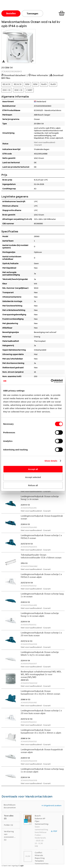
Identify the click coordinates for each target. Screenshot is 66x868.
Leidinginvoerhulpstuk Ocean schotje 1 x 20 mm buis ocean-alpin (41, 712)
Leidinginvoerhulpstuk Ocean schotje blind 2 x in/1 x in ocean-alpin (40, 653)
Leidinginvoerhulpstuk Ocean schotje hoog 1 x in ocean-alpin (40, 615)
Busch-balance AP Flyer (40, 818)
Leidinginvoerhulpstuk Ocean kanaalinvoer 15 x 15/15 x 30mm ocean (40, 692)
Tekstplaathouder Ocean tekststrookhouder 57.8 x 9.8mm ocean (41, 556)
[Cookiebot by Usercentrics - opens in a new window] (51, 381)
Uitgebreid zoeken (51, 805)
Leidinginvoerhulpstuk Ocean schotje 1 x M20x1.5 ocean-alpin (41, 576)
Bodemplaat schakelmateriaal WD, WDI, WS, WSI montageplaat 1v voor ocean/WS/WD (41, 674)
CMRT (29, 90)
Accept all (33, 469)
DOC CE (7, 90)
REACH (6, 84)
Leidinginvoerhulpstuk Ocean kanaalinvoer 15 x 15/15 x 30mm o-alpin (41, 731)
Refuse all (33, 485)
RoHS (44, 84)
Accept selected (33, 477)
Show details (51, 461)
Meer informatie (40, 75)
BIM (27, 84)
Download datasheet (15, 75)
